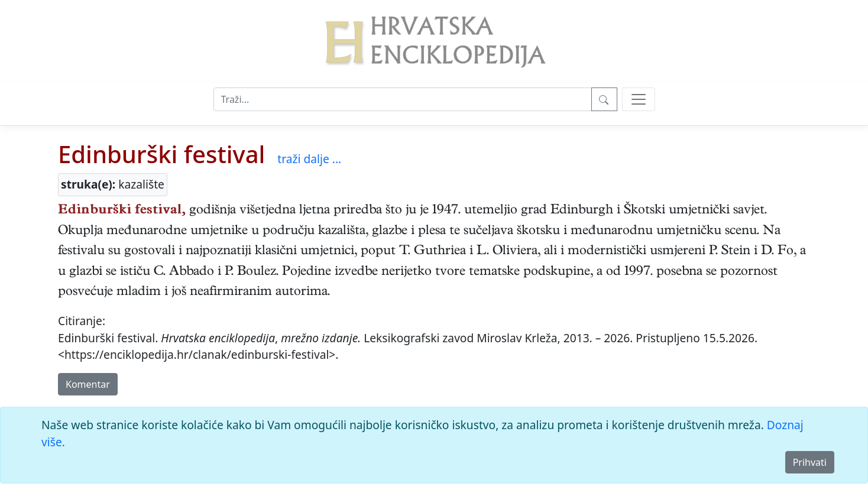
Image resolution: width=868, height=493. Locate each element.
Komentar (88, 384)
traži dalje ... (309, 159)
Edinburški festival (161, 154)
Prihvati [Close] (810, 462)
